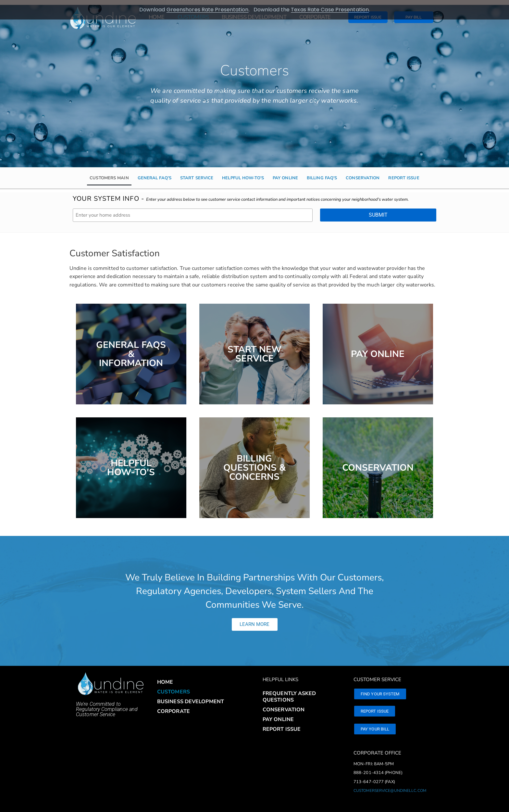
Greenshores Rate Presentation (208, 10)
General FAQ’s (155, 173)
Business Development (191, 697)
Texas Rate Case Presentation (330, 10)
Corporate (174, 706)
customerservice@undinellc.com (390, 786)
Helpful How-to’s (243, 173)
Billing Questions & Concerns (255, 463)
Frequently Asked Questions (289, 692)
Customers (174, 687)
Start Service (197, 173)
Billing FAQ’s (322, 173)
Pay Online (285, 173)
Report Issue (404, 173)
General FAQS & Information (131, 349)
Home (165, 677)
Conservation (363, 173)
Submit (378, 210)
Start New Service (255, 349)
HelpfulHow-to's (131, 463)
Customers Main (109, 173)
